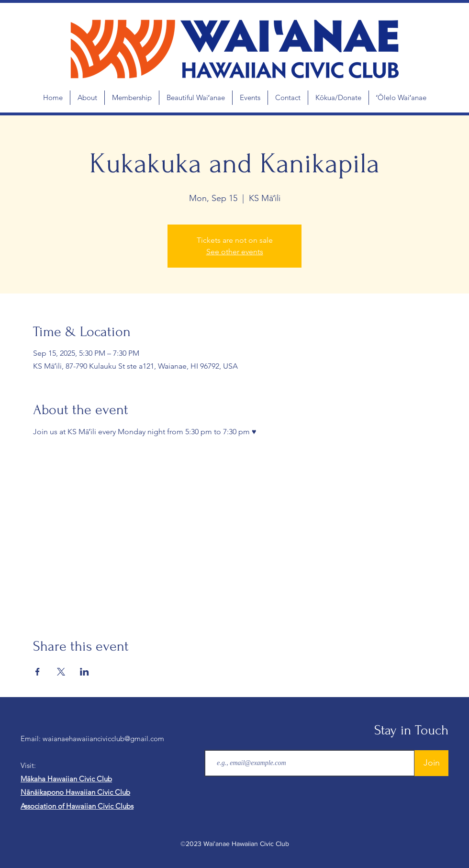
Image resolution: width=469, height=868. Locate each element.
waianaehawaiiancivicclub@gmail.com (103, 738)
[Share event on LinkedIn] (84, 672)
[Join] (431, 763)
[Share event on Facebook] (38, 672)
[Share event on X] (61, 672)
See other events (235, 252)
